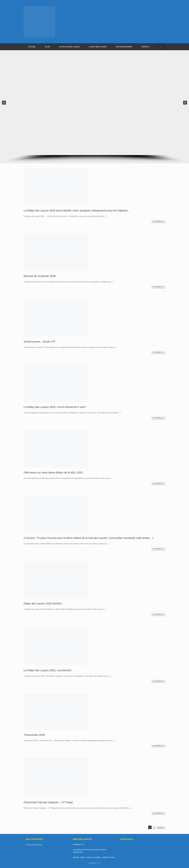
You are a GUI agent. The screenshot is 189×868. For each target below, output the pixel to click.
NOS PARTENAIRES (124, 47)
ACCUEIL (32, 47)
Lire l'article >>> (158, 221)
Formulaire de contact (34, 844)
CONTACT (145, 47)
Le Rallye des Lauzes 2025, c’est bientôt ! (48, 670)
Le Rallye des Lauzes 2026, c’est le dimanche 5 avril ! (55, 407)
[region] (94, 107)
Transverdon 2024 (34, 735)
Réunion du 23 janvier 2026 (40, 276)
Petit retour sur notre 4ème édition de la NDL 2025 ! (54, 473)
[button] (162, 47)
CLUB (47, 47)
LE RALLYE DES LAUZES (69, 47)
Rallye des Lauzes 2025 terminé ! (43, 603)
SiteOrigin (93, 863)
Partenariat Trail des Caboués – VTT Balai (48, 802)
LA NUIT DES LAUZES (98, 47)
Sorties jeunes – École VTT (40, 342)
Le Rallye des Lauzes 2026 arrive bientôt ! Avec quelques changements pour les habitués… (77, 211)
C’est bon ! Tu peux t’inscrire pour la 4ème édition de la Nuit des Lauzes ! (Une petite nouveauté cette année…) (88, 538)
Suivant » (161, 827)
